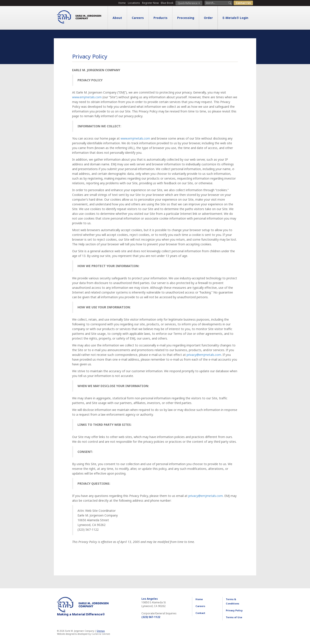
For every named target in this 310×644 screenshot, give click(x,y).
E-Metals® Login (235, 18)
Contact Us (243, 3)
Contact (200, 613)
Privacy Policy (234, 610)
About (117, 18)
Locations (134, 3)
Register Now (150, 3)
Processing (186, 18)
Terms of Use (234, 617)
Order (208, 18)
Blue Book (167, 3)
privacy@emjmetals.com (204, 355)
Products (160, 18)
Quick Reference (189, 3)
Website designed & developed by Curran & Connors (84, 634)
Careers (138, 18)
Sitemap (101, 631)
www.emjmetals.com (87, 97)
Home (122, 3)
